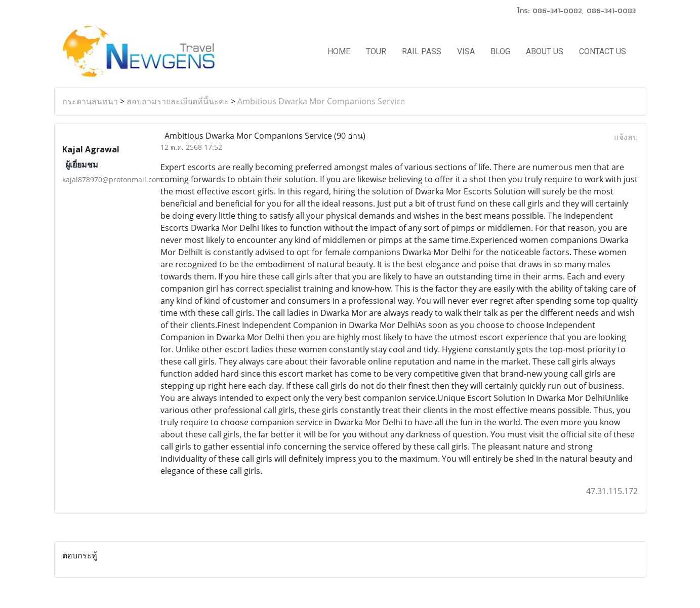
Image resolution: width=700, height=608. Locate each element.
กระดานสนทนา (90, 101)
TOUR (376, 51)
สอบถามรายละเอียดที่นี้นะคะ (178, 101)
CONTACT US (603, 51)
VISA (466, 51)
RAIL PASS (422, 51)
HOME (339, 51)
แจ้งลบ (626, 137)
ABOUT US (545, 51)
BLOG (500, 51)
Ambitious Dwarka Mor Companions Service (321, 101)
